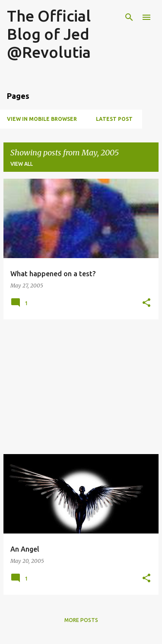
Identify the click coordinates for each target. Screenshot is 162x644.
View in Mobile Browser (42, 119)
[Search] (129, 17)
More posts (81, 620)
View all (22, 164)
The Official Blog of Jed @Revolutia (49, 34)
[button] (146, 303)
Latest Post (114, 119)
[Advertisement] (81, 387)
